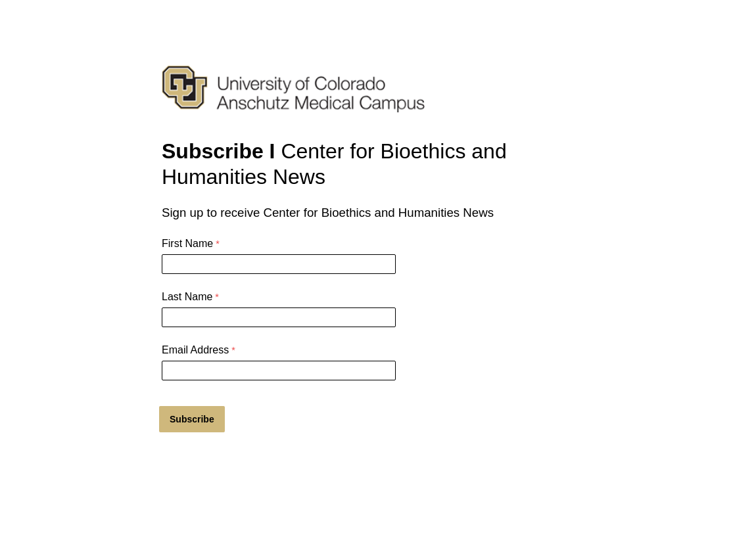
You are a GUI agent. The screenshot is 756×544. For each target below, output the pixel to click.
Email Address (195, 350)
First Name (187, 243)
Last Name (187, 297)
